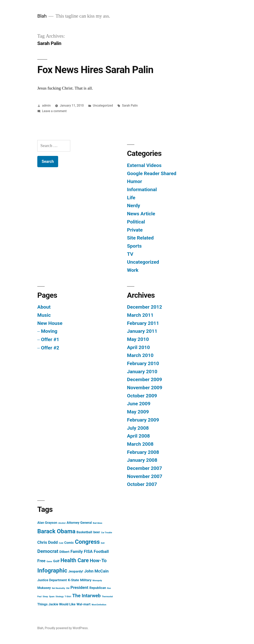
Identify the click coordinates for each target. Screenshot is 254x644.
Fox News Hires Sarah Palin (95, 70)
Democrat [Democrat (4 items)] (48, 551)
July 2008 (138, 428)
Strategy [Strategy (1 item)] (60, 597)
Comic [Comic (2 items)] (69, 543)
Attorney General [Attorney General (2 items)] (79, 523)
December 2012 (144, 307)
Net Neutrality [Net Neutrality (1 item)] (58, 588)
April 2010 (138, 347)
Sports (134, 246)
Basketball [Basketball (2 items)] (84, 532)
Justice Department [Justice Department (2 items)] (52, 580)
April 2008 (138, 436)
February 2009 (143, 420)
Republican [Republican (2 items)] (98, 588)
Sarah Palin (130, 105)
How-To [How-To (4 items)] (98, 561)
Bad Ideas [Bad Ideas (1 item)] (98, 523)
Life (131, 198)
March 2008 (140, 444)
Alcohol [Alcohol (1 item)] (62, 523)
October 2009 (142, 396)
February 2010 (143, 363)
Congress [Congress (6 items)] (87, 542)
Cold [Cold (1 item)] (61, 543)
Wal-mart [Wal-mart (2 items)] (84, 604)
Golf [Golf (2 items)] (56, 561)
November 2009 (145, 388)
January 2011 (142, 331)
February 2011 (143, 323)
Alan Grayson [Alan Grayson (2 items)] (47, 523)
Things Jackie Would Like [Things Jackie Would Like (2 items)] (56, 604)
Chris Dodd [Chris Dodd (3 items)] (48, 542)
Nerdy (134, 206)
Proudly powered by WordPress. (67, 628)
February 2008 (143, 452)
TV (130, 254)
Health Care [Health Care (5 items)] (75, 560)
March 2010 (140, 355)
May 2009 (138, 412)
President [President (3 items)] (79, 588)
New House (50, 323)
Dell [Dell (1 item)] (103, 543)
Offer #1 (50, 339)
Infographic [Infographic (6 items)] (52, 571)
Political (136, 222)
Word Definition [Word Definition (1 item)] (99, 605)
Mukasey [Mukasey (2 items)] (44, 588)
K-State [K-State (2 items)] (73, 580)
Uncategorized (103, 105)
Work (133, 270)
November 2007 (145, 476)
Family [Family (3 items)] (77, 551)
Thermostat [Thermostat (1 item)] (107, 597)
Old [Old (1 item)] (68, 588)
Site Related (140, 238)
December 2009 (144, 379)
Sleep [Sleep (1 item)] (45, 597)
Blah (42, 16)
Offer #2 (50, 348)
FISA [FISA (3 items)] (88, 551)
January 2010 (142, 372)
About (44, 307)
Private (135, 230)
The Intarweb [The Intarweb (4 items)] (86, 596)
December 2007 (144, 468)
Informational (142, 189)
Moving (49, 331)
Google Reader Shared (152, 173)
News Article (141, 214)
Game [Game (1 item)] (49, 561)
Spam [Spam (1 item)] (52, 597)
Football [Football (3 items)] (101, 551)
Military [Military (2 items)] (86, 580)
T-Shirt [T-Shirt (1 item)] (68, 597)
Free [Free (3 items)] (41, 561)
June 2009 (139, 404)
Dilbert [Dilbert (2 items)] (64, 552)
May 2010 (138, 339)
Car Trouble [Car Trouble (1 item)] (107, 533)
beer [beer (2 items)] (97, 532)
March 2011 (140, 315)
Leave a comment (54, 111)
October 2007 (142, 484)
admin (46, 105)
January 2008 (142, 460)
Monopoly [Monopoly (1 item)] (97, 581)
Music (44, 315)
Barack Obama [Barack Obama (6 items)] (56, 531)
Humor (135, 181)
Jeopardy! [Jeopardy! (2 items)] (76, 571)
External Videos (144, 165)
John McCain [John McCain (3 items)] (96, 571)
